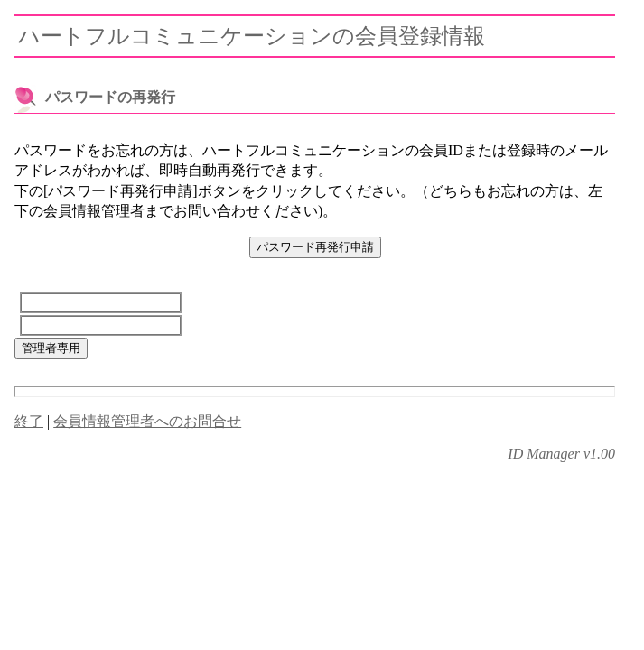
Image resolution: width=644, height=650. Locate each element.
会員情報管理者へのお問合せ (147, 421)
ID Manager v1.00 (561, 454)
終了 (29, 421)
